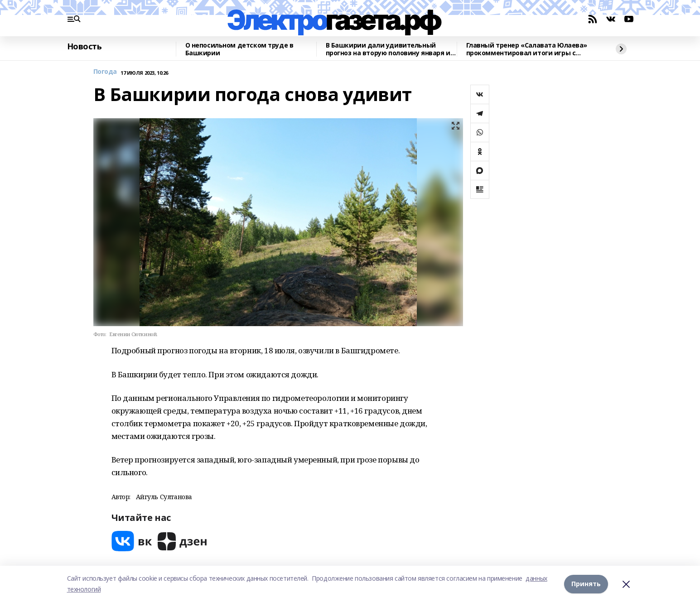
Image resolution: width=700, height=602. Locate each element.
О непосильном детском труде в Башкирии (239, 49)
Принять (586, 584)
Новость (84, 47)
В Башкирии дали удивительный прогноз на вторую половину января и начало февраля (388, 49)
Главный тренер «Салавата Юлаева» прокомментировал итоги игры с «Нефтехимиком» (527, 49)
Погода (105, 72)
